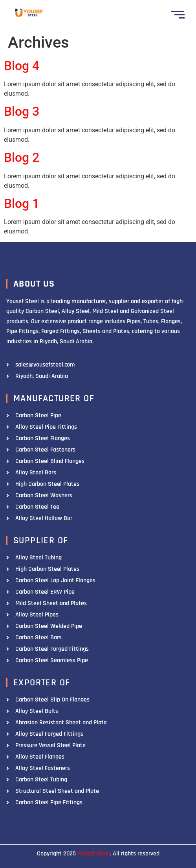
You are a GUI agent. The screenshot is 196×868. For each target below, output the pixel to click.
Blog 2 (22, 157)
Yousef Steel (94, 854)
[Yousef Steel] (28, 14)
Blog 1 (22, 204)
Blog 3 (22, 111)
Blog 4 (22, 66)
